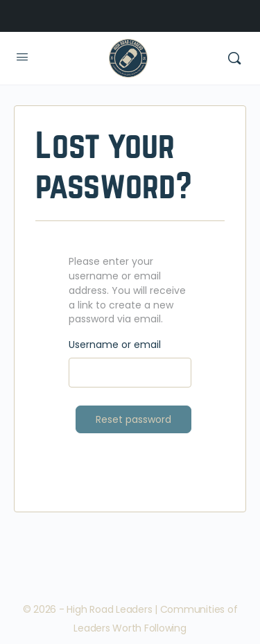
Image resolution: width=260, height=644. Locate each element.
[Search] (234, 58)
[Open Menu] (22, 57)
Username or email (115, 345)
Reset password (133, 419)
